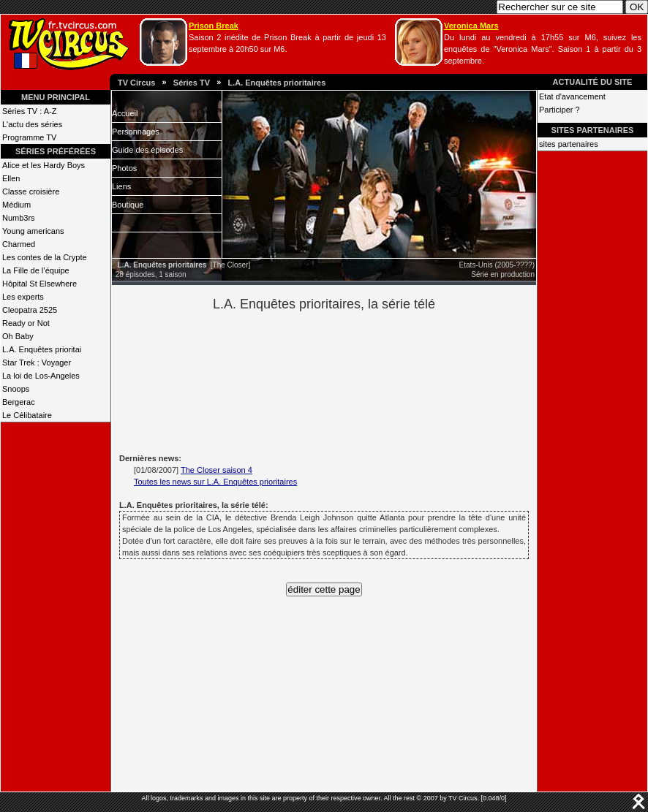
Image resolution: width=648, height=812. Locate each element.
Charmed (19, 244)
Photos (124, 168)
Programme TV (29, 137)
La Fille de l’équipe (36, 270)
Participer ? (560, 110)
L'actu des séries (32, 124)
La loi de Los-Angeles (41, 376)
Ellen (11, 178)
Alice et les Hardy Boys (44, 165)
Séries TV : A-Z (29, 111)
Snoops (16, 389)
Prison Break (214, 26)
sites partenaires (569, 144)
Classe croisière (31, 191)
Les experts (23, 297)
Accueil (125, 113)
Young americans (33, 231)
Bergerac (19, 402)
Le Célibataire (27, 415)
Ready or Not (26, 323)
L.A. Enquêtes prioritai (42, 349)
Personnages (136, 132)
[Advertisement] (349, 380)
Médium (16, 205)
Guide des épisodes (147, 150)
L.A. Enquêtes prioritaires (276, 83)
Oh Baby (18, 336)
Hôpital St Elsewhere (39, 284)
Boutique (128, 205)
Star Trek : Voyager (37, 363)
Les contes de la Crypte (45, 257)
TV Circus (136, 83)
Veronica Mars (471, 26)
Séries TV (192, 83)
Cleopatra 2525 (30, 310)
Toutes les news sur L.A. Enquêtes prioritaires (215, 482)
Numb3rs (19, 218)
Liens (121, 186)
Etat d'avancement (572, 96)
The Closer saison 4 (216, 470)
